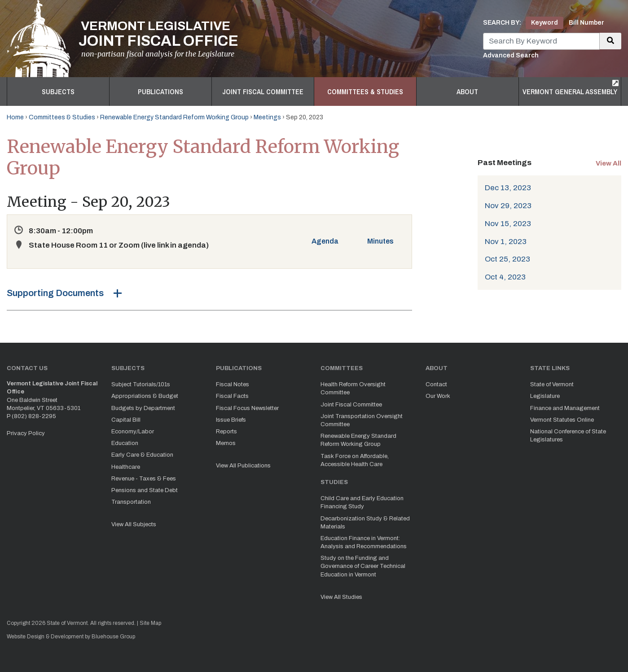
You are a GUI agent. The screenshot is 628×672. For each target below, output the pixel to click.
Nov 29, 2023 (508, 206)
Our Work (438, 396)
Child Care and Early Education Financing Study (362, 502)
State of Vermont (552, 384)
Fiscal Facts (232, 396)
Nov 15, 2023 (508, 224)
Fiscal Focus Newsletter (247, 408)
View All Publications (243, 466)
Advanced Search (511, 55)
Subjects (58, 92)
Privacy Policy (26, 433)
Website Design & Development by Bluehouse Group (71, 637)
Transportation (131, 502)
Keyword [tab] (545, 23)
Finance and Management (565, 408)
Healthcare (126, 467)
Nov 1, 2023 (506, 242)
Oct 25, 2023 (507, 259)
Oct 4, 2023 (505, 277)
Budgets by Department (143, 408)
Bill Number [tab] (586, 23)
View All (608, 163)
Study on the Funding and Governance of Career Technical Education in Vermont (363, 566)
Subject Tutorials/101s (141, 384)
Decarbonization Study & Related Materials (365, 523)
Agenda (325, 241)
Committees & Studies (365, 92)
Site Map (150, 623)
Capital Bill (126, 420)
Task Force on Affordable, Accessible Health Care (355, 460)
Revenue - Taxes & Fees (144, 479)
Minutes (380, 241)
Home (15, 117)
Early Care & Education (142, 455)
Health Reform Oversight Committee (353, 388)
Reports (226, 432)
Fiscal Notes (233, 384)
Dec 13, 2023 (508, 188)
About (467, 92)
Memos (226, 443)
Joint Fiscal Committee (263, 92)
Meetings (267, 117)
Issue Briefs (231, 420)
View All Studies (341, 597)
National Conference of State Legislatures (568, 436)
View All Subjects (134, 524)
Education (125, 443)
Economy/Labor (133, 432)
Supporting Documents (55, 293)
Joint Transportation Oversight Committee (362, 420)
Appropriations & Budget (145, 396)
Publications (160, 92)
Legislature (545, 396)
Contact (436, 384)
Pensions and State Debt (145, 490)
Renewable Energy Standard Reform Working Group (174, 117)
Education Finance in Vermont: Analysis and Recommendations (364, 542)
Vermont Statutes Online (562, 420)
